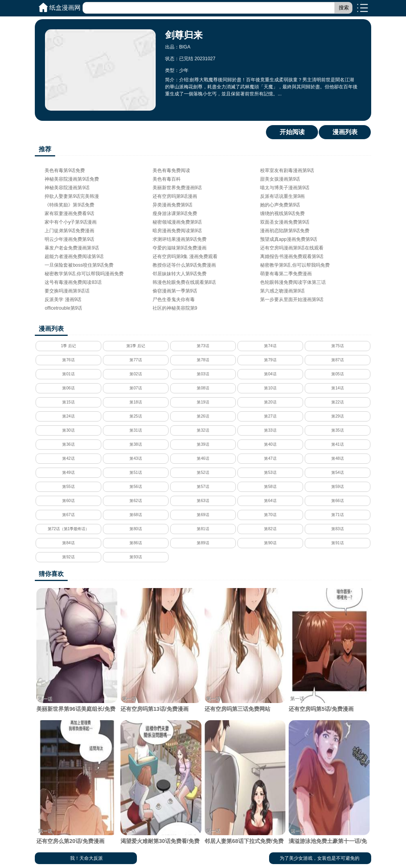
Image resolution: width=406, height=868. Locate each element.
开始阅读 (292, 132)
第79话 (270, 360)
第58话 (270, 487)
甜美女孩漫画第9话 (280, 179)
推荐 (45, 149)
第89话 (203, 543)
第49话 (68, 473)
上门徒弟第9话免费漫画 (69, 231)
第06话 (68, 388)
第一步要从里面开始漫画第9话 (292, 299)
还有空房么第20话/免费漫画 (77, 782)
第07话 (136, 388)
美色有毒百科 (167, 179)
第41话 (337, 444)
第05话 (337, 374)
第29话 (337, 416)
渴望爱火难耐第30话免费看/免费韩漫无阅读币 (161, 786)
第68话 (136, 515)
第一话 (45, 699)
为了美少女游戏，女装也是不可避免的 (320, 858)
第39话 (203, 444)
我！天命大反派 (86, 858)
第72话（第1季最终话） (69, 529)
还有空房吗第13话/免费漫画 (161, 650)
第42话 (68, 458)
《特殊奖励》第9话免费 (69, 205)
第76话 (68, 360)
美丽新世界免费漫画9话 (177, 188)
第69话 (203, 515)
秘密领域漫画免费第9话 (177, 222)
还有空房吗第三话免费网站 (245, 650)
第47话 (270, 458)
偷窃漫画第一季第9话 (175, 291)
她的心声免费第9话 (280, 205)
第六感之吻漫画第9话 (283, 291)
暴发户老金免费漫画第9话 (72, 248)
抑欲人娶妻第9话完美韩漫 (72, 196)
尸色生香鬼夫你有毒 (174, 299)
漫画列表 (345, 132)
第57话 (203, 487)
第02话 (136, 374)
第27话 (270, 416)
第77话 (136, 360)
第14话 (337, 388)
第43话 (136, 458)
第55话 (68, 487)
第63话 (203, 501)
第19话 (203, 402)
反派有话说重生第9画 (283, 196)
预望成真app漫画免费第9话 (289, 239)
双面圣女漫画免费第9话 (285, 222)
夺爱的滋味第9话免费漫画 (180, 248)
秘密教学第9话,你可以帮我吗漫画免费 (84, 274)
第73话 (203, 346)
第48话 (337, 458)
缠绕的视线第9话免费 (283, 213)
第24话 (68, 416)
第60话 (68, 501)
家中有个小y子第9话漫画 (71, 222)
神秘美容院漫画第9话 (67, 188)
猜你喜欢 (51, 574)
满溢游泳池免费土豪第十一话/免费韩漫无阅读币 (329, 786)
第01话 (68, 374)
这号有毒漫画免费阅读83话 (73, 282)
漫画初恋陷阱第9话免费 (285, 231)
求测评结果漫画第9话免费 (180, 239)
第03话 (203, 374)
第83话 (337, 529)
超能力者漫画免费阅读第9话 (74, 256)
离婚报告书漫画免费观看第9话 (292, 256)
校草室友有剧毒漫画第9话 (287, 170)
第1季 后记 (136, 346)
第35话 (337, 430)
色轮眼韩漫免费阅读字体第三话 (293, 282)
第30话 (68, 430)
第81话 (203, 529)
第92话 (68, 557)
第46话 (203, 458)
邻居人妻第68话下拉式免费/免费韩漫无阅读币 (245, 786)
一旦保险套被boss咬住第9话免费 (79, 265)
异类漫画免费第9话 (173, 205)
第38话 (136, 444)
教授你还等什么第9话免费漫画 (184, 265)
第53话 (270, 473)
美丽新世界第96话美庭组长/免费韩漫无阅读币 (77, 654)
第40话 (270, 444)
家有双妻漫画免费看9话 (69, 213)
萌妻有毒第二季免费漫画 (286, 274)
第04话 (270, 374)
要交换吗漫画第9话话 (67, 291)
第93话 (136, 557)
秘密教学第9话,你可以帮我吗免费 (295, 265)
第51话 (136, 473)
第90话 (270, 543)
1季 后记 (68, 346)
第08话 (203, 388)
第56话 (136, 487)
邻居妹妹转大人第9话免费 (180, 274)
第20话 (270, 402)
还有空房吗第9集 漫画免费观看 (185, 256)
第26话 (203, 416)
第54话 (337, 473)
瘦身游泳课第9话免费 (175, 213)
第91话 (337, 543)
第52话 (203, 473)
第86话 (136, 543)
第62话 (136, 501)
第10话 (270, 388)
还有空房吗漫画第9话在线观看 (292, 248)
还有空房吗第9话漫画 (175, 196)
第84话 (68, 543)
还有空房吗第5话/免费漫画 (329, 650)
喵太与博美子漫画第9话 (285, 188)
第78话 (203, 360)
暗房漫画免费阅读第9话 (177, 231)
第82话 (270, 529)
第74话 (270, 346)
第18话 (136, 402)
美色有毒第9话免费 (65, 170)
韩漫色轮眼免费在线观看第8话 (184, 282)
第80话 (136, 529)
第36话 (68, 444)
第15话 (68, 402)
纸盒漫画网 (65, 8)
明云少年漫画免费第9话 (69, 239)
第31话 (136, 430)
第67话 (68, 515)
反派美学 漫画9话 (63, 299)
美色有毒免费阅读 (171, 170)
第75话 (337, 346)
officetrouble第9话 (63, 308)
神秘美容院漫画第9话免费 (72, 179)
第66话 (337, 501)
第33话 (270, 430)
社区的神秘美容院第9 (175, 308)
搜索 (344, 8)
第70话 (270, 515)
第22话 (337, 402)
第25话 (136, 416)
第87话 (337, 360)
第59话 (337, 487)
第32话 (203, 430)
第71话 (337, 515)
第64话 (270, 501)
